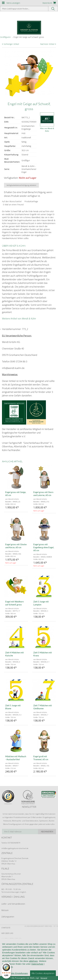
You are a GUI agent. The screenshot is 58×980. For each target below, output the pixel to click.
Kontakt (5, 956)
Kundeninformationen (12, 939)
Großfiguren (5, 37)
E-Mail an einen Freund (13, 205)
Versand (44, 978)
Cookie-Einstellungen (11, 967)
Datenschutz (7, 961)
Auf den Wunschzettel (12, 201)
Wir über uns (7, 933)
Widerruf (6, 950)
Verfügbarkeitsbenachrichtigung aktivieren (21, 185)
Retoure (5, 910)
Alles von (47, 130)
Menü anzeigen (13, 3)
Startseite (6, 928)
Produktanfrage (31, 201)
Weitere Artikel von (19, 319)
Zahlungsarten (8, 917)
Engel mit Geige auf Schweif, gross (29, 37)
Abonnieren (47, 832)
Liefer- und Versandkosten (13, 904)
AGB (3, 944)
